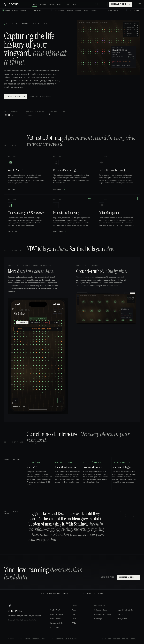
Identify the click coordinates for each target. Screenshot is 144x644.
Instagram (120, 614)
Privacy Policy (122, 619)
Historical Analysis (56, 623)
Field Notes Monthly (51, 594)
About (52, 4)
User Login (101, 4)
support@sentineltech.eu (126, 610)
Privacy (126, 639)
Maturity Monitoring (57, 614)
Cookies (117, 639)
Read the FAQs (107, 577)
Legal (134, 639)
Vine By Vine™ (55, 610)
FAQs (59, 4)
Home (35, 4)
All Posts (98, 594)
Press (67, 4)
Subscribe (68, 594)
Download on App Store (41, 97)
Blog (74, 4)
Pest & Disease (55, 619)
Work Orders (54, 627)
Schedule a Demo (120, 4)
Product (43, 4)
